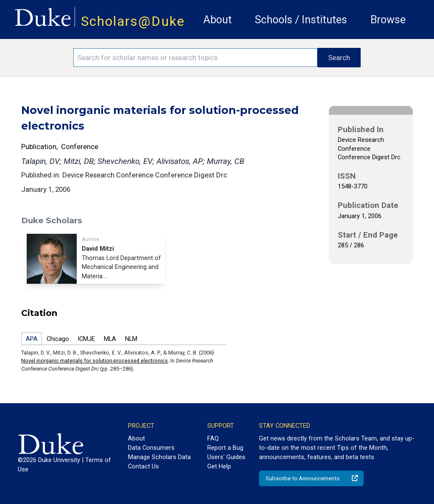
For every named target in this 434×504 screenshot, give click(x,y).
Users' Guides (226, 457)
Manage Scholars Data (159, 457)
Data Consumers (151, 448)
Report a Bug (225, 448)
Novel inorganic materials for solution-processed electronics (95, 361)
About (218, 20)
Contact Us (143, 466)
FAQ (213, 438)
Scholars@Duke (133, 21)
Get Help (219, 466)
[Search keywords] (195, 58)
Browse (388, 20)
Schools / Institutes (301, 20)
